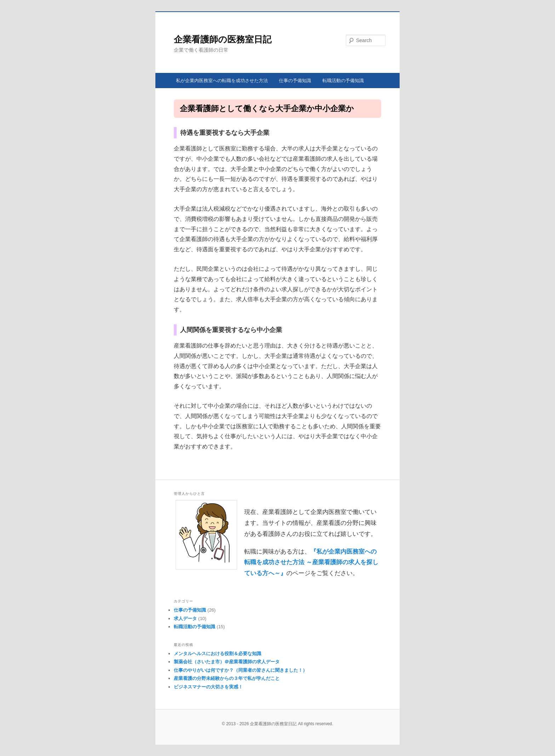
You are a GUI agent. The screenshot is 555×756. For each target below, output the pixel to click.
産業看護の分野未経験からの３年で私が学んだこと (227, 678)
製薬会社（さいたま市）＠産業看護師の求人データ (227, 662)
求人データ (185, 618)
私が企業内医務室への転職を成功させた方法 (222, 81)
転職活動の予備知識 (343, 81)
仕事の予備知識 (295, 81)
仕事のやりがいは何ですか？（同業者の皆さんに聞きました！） (241, 670)
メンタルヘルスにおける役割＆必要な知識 (218, 654)
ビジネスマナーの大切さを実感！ (208, 687)
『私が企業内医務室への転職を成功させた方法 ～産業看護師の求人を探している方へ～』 (311, 562)
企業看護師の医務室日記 (223, 39)
